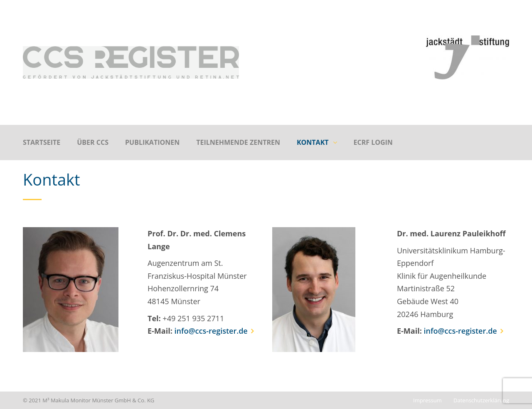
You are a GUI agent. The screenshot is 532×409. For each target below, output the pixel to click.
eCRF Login (373, 142)
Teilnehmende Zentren (238, 142)
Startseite (42, 142)
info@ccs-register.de (211, 331)
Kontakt (313, 142)
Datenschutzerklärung (481, 400)
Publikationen (152, 142)
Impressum (427, 400)
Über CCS (93, 142)
